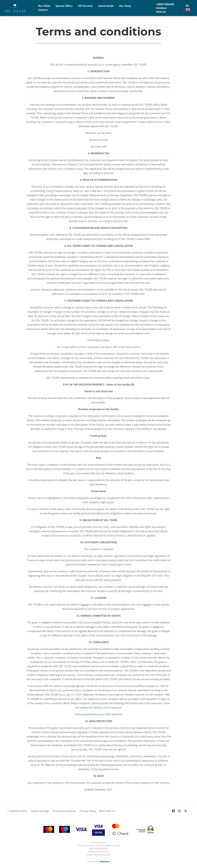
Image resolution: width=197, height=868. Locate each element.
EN (188, 8)
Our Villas (44, 6)
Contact (43, 10)
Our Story (125, 6)
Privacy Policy (88, 811)
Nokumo (104, 861)
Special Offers (64, 6)
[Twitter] (187, 811)
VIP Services (85, 6)
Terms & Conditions (64, 811)
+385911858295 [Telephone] (165, 4)
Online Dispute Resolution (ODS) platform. (98, 714)
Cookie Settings (40, 811)
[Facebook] (175, 811)
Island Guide (106, 6)
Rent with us (107, 811)
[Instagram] (181, 811)
